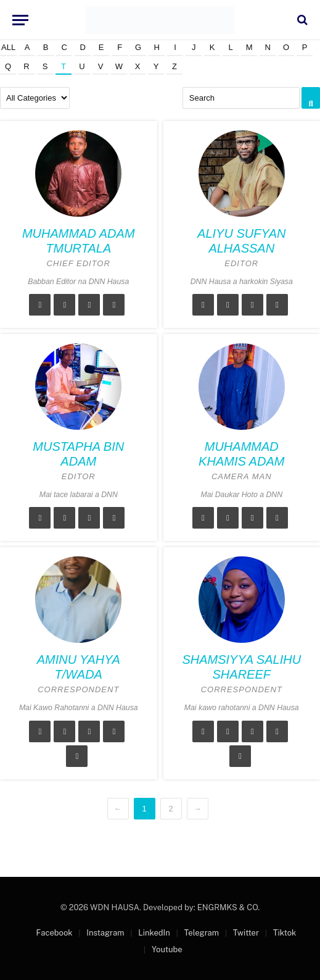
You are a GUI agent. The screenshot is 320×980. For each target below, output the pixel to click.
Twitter (246, 933)
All (8, 47)
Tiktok (285, 933)
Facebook (55, 933)
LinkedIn (154, 933)
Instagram (105, 933)
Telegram (201, 933)
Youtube (167, 949)
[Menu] (20, 20)
